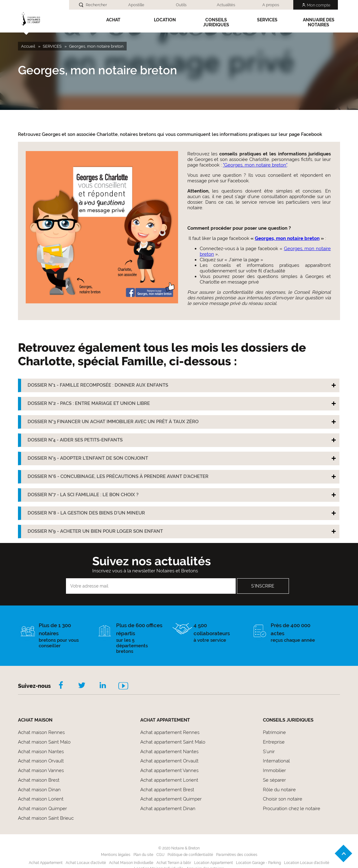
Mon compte (319, 5)
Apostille (136, 5)
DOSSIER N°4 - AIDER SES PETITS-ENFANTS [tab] (75, 440)
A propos (271, 5)
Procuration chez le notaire (292, 809)
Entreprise (274, 742)
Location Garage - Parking (258, 863)
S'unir (269, 752)
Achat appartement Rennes (170, 732)
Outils (181, 5)
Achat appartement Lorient (169, 780)
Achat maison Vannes (41, 770)
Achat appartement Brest (167, 790)
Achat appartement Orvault (169, 761)
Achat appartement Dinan (168, 809)
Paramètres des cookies (237, 855)
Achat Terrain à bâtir (174, 863)
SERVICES (267, 20)
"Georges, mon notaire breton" (255, 165)
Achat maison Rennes (41, 732)
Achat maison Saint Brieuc (46, 818)
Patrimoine (274, 732)
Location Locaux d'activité (307, 863)
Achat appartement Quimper (171, 799)
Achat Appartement (46, 863)
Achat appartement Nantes (169, 752)
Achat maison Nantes (41, 752)
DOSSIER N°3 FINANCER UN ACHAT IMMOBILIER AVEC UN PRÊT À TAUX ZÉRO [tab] (113, 422)
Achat (113, 20)
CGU (160, 855)
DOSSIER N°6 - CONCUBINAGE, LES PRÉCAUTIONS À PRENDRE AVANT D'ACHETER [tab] (118, 476)
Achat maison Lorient (41, 799)
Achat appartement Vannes (169, 770)
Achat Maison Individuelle (131, 863)
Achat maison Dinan (39, 790)
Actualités (226, 5)
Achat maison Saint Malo (44, 742)
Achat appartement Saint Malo (173, 742)
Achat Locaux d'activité (86, 863)
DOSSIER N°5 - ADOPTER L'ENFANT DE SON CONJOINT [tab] (88, 458)
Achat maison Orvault (41, 761)
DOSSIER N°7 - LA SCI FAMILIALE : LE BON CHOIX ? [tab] (83, 495)
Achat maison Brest (39, 780)
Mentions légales (116, 855)
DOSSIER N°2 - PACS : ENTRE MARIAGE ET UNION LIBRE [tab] (89, 403)
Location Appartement (214, 863)
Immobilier (274, 770)
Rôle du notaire (279, 790)
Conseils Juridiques (216, 22)
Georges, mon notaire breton (287, 238)
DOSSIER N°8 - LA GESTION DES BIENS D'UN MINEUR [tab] (86, 513)
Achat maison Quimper (42, 809)
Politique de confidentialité (190, 855)
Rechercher (96, 5)
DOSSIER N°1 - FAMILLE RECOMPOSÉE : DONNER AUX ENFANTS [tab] (98, 385)
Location (165, 20)
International (276, 761)
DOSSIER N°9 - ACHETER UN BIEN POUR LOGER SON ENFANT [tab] (95, 531)
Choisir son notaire (283, 799)
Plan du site (143, 855)
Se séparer (274, 780)
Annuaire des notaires (319, 22)
